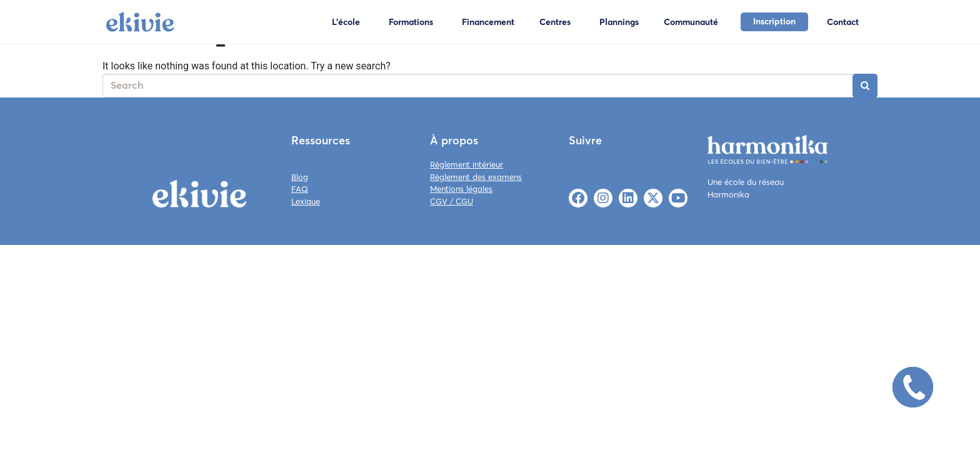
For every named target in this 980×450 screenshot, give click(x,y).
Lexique (306, 201)
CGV (439, 201)
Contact (843, 22)
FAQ (300, 189)
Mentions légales (461, 189)
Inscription (774, 21)
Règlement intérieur (467, 164)
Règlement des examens (476, 177)
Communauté (691, 22)
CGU (464, 201)
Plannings (619, 22)
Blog (300, 177)
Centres (555, 22)
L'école (346, 22)
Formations (411, 22)
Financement (488, 22)
